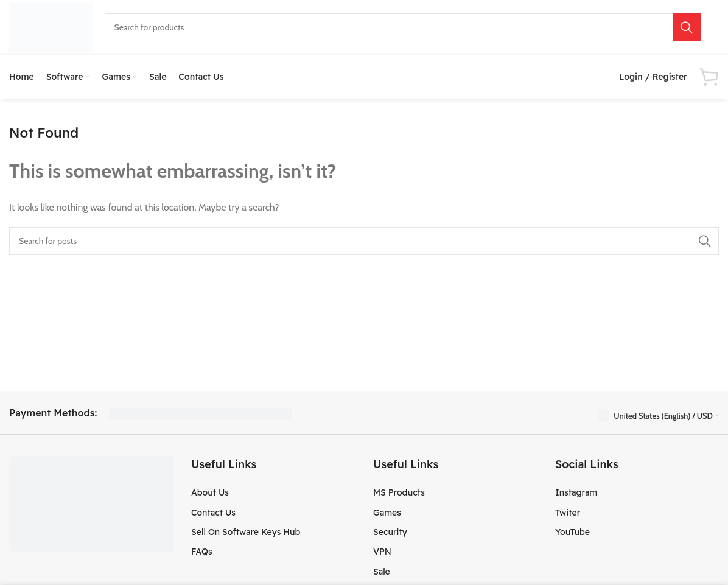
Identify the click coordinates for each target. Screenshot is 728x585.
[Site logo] (51, 26)
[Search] (403, 27)
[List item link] (273, 496)
